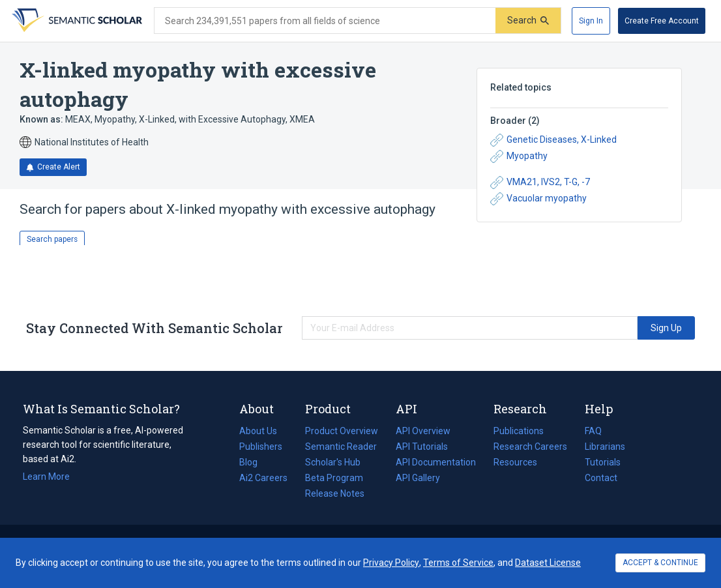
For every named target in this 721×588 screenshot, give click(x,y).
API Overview (423, 431)
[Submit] (528, 21)
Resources (515, 462)
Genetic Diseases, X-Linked (553, 140)
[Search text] (325, 21)
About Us (258, 431)
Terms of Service (458, 563)
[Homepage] (76, 21)
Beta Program (334, 478)
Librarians (605, 447)
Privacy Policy (391, 563)
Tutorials (603, 462)
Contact (601, 478)
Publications (519, 431)
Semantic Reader (341, 447)
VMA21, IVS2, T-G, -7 (540, 183)
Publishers (261, 447)
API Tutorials (422, 447)
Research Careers (530, 447)
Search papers (52, 239)
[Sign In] (591, 21)
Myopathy (519, 156)
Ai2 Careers (263, 478)
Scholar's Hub (333, 462)
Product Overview (342, 431)
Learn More (46, 477)
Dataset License (548, 563)
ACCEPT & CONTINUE (660, 563)
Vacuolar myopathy (538, 199)
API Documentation (436, 462)
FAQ (593, 431)
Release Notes (335, 493)
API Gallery (418, 478)
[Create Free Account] (662, 21)
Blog (254, 462)
